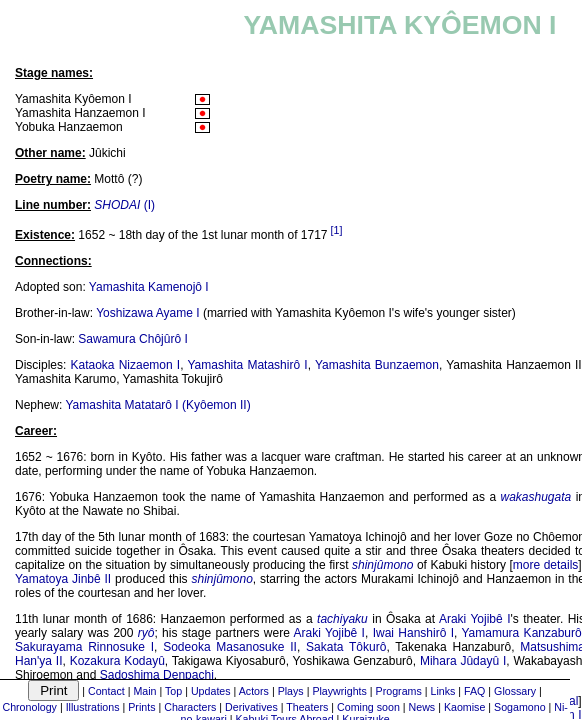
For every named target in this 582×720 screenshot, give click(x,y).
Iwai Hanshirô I (413, 633)
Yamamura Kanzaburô (521, 633)
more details (546, 565)
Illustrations (93, 707)
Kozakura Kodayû (117, 661)
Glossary (515, 691)
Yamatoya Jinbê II (63, 579)
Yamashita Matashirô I (247, 365)
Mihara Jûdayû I (463, 661)
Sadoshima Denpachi (157, 675)
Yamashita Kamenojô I (149, 287)
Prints (141, 707)
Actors (254, 691)
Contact (106, 691)
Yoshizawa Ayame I (147, 313)
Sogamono (520, 707)
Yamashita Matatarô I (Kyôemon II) (157, 405)
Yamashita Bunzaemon (377, 365)
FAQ (474, 691)
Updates (211, 691)
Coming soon (368, 707)
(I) (124, 205)
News (422, 707)
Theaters (307, 707)
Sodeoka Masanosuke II (230, 647)
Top (173, 691)
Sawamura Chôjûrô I (132, 339)
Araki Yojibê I (475, 619)
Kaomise (464, 707)
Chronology (29, 707)
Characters (190, 707)
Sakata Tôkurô (346, 647)
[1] (337, 230)
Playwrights (339, 691)
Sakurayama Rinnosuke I (84, 647)
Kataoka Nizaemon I (126, 365)
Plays (291, 691)
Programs (399, 691)
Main (144, 691)
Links (442, 691)
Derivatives (251, 707)
